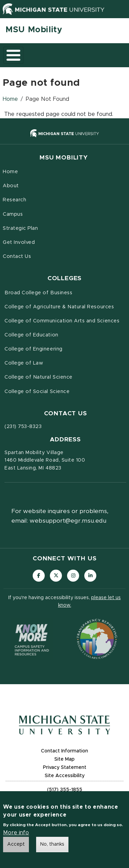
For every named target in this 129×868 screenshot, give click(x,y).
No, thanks (52, 846)
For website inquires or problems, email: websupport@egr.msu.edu (60, 516)
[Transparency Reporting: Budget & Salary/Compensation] (97, 639)
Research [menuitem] (14, 200)
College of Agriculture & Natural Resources (59, 307)
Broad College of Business (38, 293)
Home (10, 99)
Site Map (64, 759)
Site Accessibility (65, 776)
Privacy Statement (65, 768)
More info (16, 834)
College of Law (24, 363)
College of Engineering (34, 349)
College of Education (31, 335)
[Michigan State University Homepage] (64, 725)
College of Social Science (37, 392)
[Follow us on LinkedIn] (90, 576)
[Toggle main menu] (13, 55)
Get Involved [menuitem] (19, 242)
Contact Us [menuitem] (17, 257)
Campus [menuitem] (13, 214)
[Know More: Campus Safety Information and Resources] (32, 639)
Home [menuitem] (10, 172)
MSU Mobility (34, 30)
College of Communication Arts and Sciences (62, 321)
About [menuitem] (11, 186)
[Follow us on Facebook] (39, 576)
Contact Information (64, 751)
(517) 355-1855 (65, 790)
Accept (16, 846)
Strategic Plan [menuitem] (20, 228)
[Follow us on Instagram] (73, 576)
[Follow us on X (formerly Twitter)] (56, 576)
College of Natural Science (39, 377)
